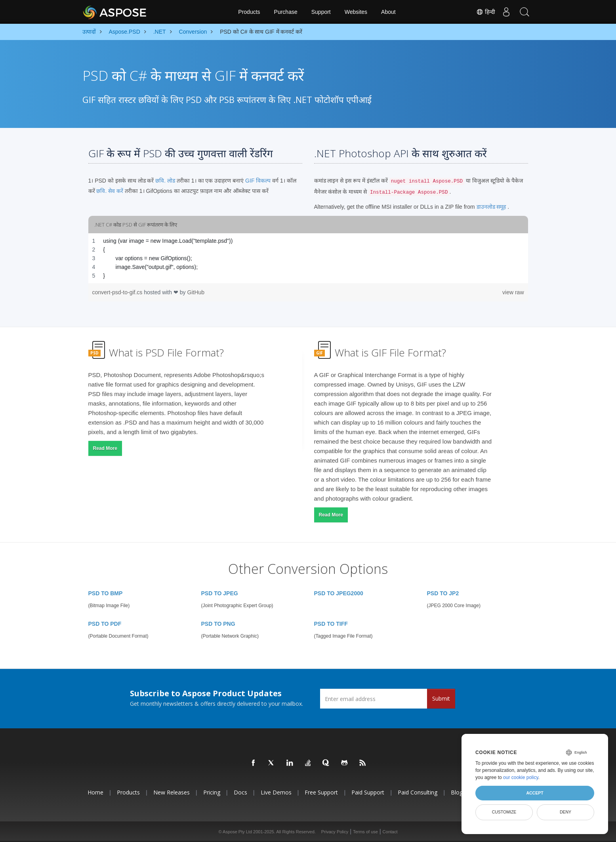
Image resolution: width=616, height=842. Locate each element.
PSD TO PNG (218, 624)
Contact (390, 832)
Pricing (212, 792)
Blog (457, 792)
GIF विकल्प (258, 181)
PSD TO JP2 (443, 593)
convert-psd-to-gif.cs (118, 292)
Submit (441, 698)
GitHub (196, 292)
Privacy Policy (335, 832)
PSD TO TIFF (331, 624)
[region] (308, 258)
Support (321, 12)
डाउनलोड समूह (491, 207)
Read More (105, 448)
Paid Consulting (418, 792)
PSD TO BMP (106, 593)
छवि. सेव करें (110, 191)
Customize (504, 812)
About (388, 12)
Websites (356, 12)
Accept (535, 793)
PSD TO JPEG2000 (339, 593)
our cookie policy (521, 777)
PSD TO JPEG (220, 593)
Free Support (321, 792)
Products (249, 12)
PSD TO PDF (105, 624)
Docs (240, 792)
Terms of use (365, 832)
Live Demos (276, 792)
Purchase (286, 12)
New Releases (172, 792)
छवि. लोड (165, 181)
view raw (513, 292)
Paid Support (368, 792)
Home (95, 792)
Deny (565, 812)
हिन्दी (483, 12)
